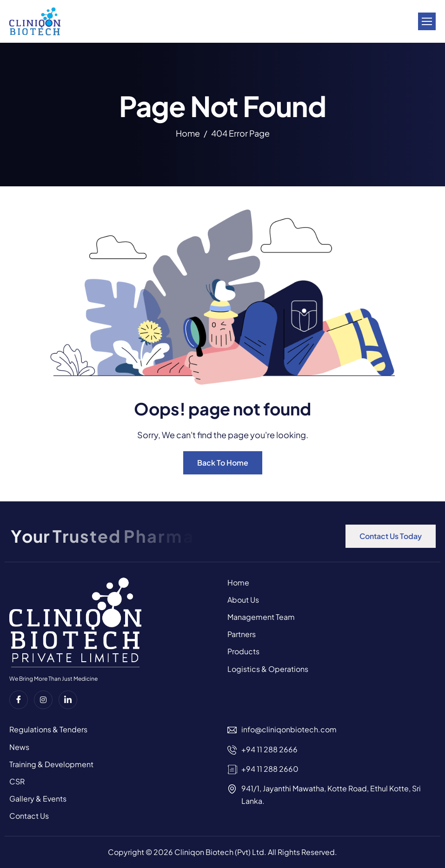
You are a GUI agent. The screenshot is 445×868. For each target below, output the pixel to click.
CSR (17, 781)
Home (238, 582)
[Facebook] (19, 700)
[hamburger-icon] (427, 21)
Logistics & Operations (268, 669)
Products (243, 651)
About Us (243, 600)
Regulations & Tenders (48, 729)
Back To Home (223, 463)
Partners (242, 634)
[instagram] (43, 700)
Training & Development (51, 764)
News (19, 747)
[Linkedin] (68, 700)
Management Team (261, 617)
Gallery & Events (38, 799)
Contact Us (29, 816)
